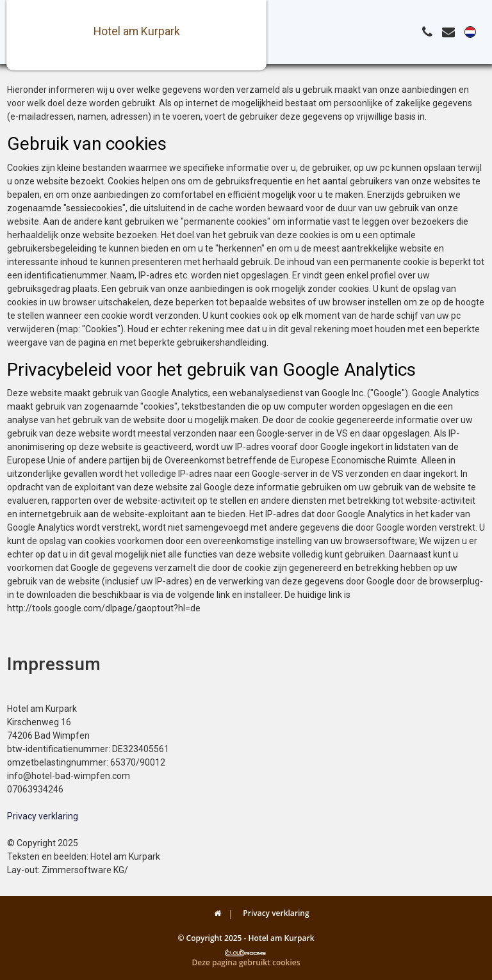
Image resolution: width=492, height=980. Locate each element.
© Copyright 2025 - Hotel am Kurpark (246, 938)
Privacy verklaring (43, 816)
